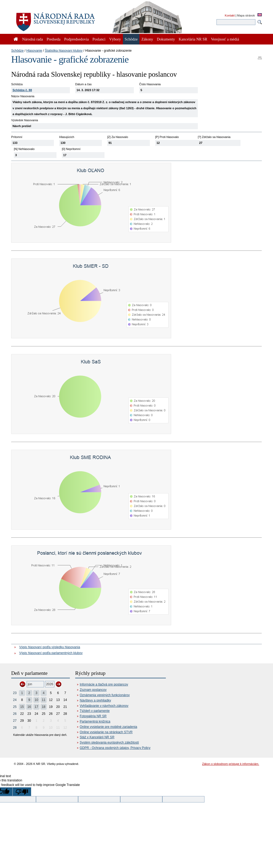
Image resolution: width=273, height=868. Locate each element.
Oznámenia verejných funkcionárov (105, 695)
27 (15, 721)
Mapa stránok (246, 15)
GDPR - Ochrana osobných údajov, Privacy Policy (115, 748)
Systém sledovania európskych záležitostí (109, 743)
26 (15, 714)
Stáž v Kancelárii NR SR (97, 737)
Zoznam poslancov (93, 690)
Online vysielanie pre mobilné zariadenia (108, 727)
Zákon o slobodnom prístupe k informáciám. (231, 764)
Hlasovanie (34, 51)
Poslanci (99, 39)
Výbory (115, 39)
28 (15, 728)
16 (29, 707)
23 (15, 693)
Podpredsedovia (77, 39)
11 (44, 700)
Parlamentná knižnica (95, 721)
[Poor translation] (22, 792)
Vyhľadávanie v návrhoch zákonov (104, 706)
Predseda (54, 39)
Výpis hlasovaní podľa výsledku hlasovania (50, 647)
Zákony (147, 39)
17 (36, 707)
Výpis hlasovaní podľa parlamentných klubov (51, 653)
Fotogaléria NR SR (93, 716)
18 (44, 707)
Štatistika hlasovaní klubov (64, 51)
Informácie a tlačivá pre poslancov (104, 684)
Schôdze (17, 51)
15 (22, 707)
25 (15, 707)
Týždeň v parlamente (95, 711)
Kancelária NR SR (193, 39)
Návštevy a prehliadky (95, 700)
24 (15, 700)
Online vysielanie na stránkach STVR (106, 732)
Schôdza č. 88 (22, 90)
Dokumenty (166, 39)
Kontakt (230, 15)
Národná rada (33, 39)
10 (36, 700)
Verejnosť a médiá (225, 39)
